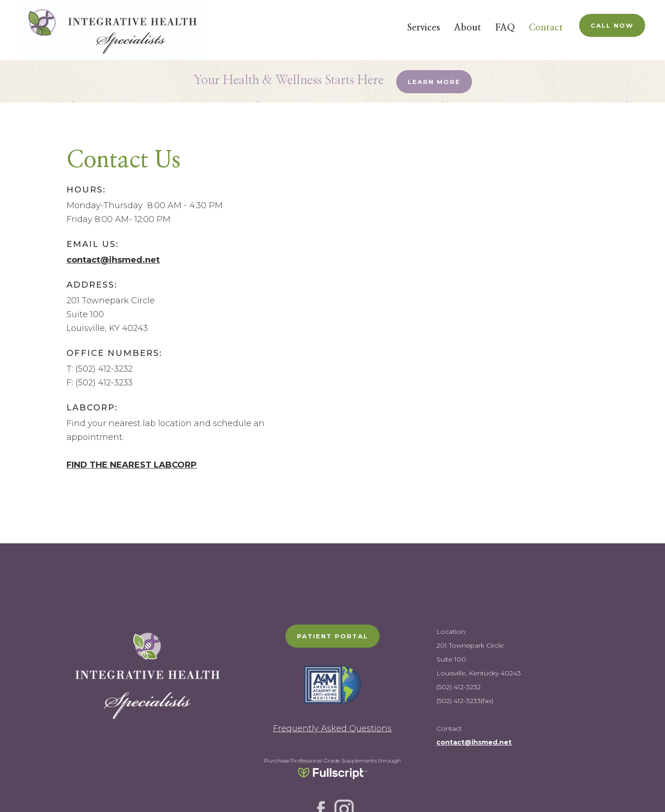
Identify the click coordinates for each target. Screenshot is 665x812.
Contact (546, 28)
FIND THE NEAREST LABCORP (132, 465)
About (468, 28)
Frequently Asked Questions (332, 728)
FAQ (505, 28)
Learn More (434, 82)
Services (424, 28)
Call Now (612, 25)
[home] (112, 30)
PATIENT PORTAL (332, 636)
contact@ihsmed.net (113, 260)
